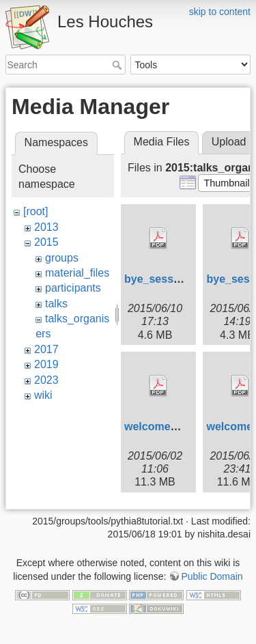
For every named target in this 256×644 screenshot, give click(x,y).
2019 (46, 364)
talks (56, 304)
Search (118, 65)
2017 (46, 349)
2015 (46, 242)
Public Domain (212, 576)
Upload (229, 142)
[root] (35, 211)
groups (62, 258)
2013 (46, 227)
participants (73, 288)
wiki (43, 395)
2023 (46, 380)
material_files (77, 273)
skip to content (220, 12)
